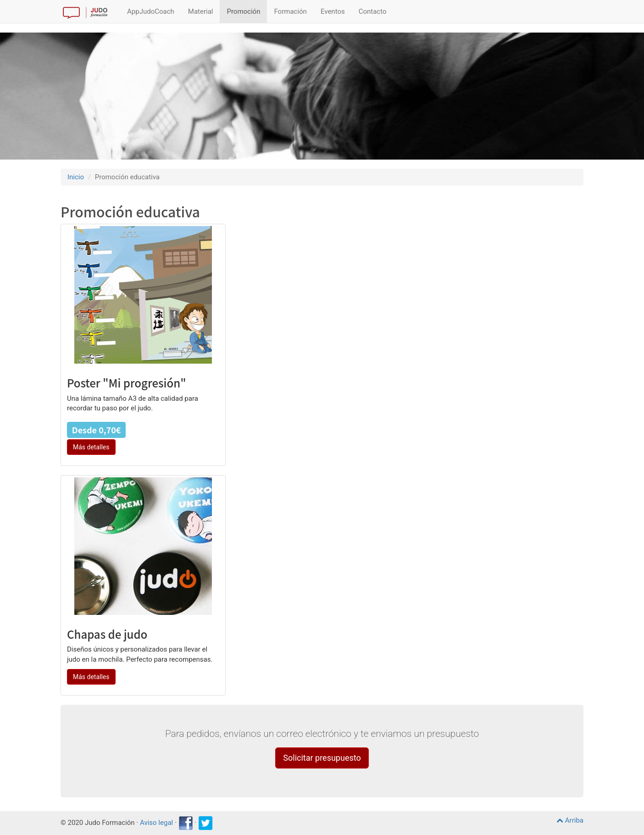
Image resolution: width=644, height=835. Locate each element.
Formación (290, 11)
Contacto (373, 11)
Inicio (76, 177)
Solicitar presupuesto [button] (322, 758)
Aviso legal (156, 823)
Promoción (243, 11)
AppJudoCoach (151, 11)
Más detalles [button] (91, 447)
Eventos (333, 11)
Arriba (570, 820)
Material (201, 11)
